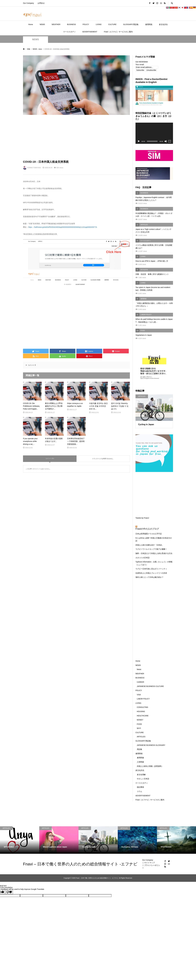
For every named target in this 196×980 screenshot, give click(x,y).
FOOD (139, 724)
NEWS (42, 24)
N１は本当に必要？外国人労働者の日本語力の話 (154, 539)
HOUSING (141, 711)
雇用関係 (149, 24)
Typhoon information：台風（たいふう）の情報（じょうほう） (154, 563)
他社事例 (140, 787)
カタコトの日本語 (142, 558)
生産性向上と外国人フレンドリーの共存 (151, 573)
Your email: (140, 65)
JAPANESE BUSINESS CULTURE (150, 686)
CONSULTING (143, 707)
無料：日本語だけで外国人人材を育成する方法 (154, 553)
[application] (154, 133)
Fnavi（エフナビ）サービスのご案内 (118, 32)
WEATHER (56, 24)
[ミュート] (166, 141)
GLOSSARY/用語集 (131, 24)
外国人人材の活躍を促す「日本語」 (149, 545)
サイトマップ (149, 863)
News (139, 669)
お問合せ (41, 3)
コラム (139, 791)
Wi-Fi (139, 728)
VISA (139, 695)
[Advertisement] (76, 137)
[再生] (139, 141)
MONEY (140, 720)
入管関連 (140, 762)
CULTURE (112, 24)
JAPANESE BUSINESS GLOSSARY (151, 745)
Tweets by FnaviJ (142, 518)
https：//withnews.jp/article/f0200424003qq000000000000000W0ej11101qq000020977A (63, 227)
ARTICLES (141, 737)
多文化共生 (163, 24)
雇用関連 (140, 758)
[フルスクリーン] (170, 141)
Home (31, 24)
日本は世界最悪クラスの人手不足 (149, 534)
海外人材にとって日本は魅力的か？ (149, 577)
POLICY (86, 24)
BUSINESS (71, 24)
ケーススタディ (69, 32)
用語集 (139, 749)
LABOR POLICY (143, 699)
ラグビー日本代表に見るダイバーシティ (151, 569)
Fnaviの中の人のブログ (147, 529)
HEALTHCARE (143, 716)
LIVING (99, 24)
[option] (20, 840)
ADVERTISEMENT (90, 32)
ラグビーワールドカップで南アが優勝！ (151, 549)
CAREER (140, 682)
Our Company (28, 3)
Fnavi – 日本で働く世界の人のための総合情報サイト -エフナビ (80, 864)
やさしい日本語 (143, 779)
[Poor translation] (9, 892)
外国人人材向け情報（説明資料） (150, 766)
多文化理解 (141, 775)
